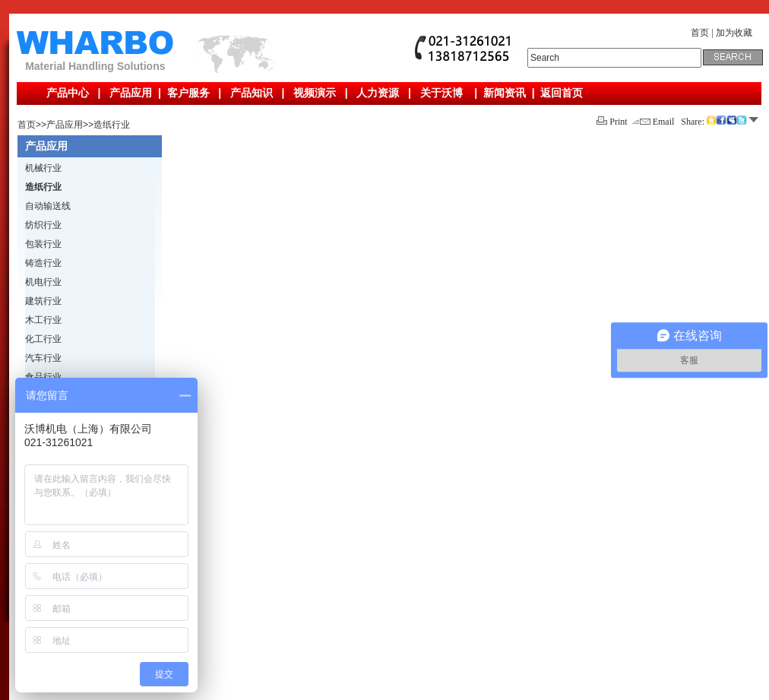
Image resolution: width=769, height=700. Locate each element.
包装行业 (43, 244)
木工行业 (43, 320)
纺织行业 (43, 225)
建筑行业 (43, 301)
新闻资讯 (505, 93)
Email (653, 122)
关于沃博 (441, 93)
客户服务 (188, 93)
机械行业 (43, 168)
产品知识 (252, 93)
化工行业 (43, 339)
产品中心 (68, 93)
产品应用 (131, 93)
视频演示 (315, 93)
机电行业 (43, 282)
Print (612, 122)
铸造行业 (43, 263)
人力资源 (378, 93)
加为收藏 (734, 33)
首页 (700, 33)
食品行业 (43, 377)
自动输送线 (48, 206)
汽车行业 (43, 358)
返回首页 (562, 93)
